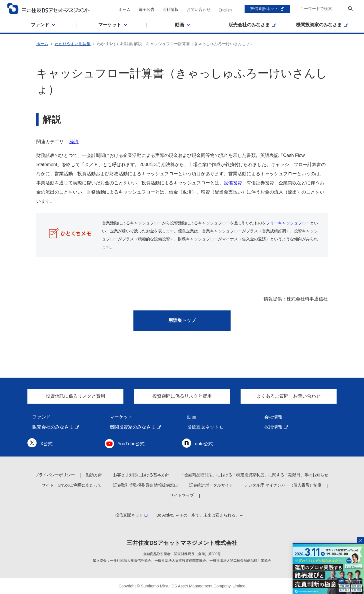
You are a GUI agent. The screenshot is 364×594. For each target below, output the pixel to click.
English (225, 10)
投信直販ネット (264, 9)
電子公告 (147, 9)
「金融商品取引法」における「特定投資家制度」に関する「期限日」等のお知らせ (254, 475)
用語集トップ (182, 320)
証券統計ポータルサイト (211, 485)
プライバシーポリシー (55, 475)
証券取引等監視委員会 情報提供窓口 (146, 485)
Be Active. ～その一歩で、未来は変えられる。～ (200, 515)
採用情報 (273, 427)
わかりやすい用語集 (73, 44)
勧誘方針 (94, 475)
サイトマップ (182, 495)
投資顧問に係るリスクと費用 (182, 396)
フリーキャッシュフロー (288, 223)
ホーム (125, 9)
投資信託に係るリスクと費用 (75, 396)
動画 (191, 417)
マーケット (121, 417)
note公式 (204, 444)
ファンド (41, 417)
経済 (74, 142)
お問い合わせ (199, 9)
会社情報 (171, 9)
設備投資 (233, 183)
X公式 (46, 444)
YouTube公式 (131, 444)
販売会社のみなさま (53, 427)
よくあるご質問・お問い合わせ (289, 396)
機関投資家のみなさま (133, 427)
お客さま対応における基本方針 (141, 475)
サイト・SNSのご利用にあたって (72, 485)
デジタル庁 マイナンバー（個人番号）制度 (283, 485)
